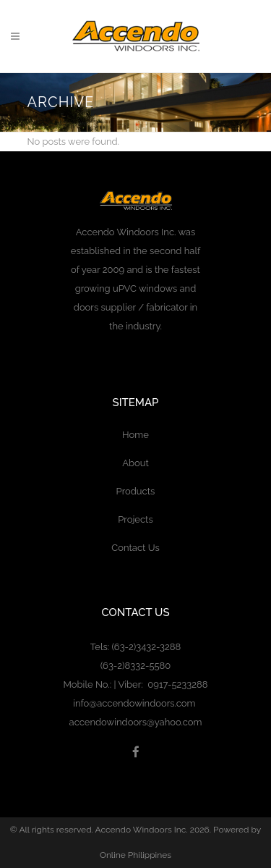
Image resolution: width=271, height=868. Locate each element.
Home (135, 435)
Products (136, 491)
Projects (135, 519)
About (135, 463)
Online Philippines (135, 855)
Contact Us (135, 548)
